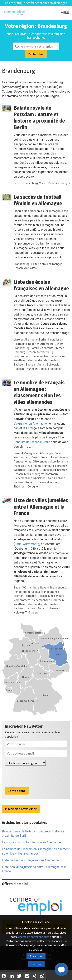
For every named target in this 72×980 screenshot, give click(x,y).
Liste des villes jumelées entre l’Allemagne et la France (41, 507)
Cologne (33, 487)
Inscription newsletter (21, 809)
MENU (65, 13)
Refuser (36, 964)
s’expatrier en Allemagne (30, 424)
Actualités (30, 268)
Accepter (36, 956)
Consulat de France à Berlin (32, 442)
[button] (61, 969)
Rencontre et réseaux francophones (36, 592)
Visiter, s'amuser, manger (55, 183)
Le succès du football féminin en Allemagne (38, 200)
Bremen (59, 348)
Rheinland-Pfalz (37, 360)
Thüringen (31, 369)
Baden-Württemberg (41, 344)
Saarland (54, 360)
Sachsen (19, 365)
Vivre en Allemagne (26, 340)
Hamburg (19, 352)
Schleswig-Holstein (47, 482)
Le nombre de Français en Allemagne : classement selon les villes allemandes (39, 392)
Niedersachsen (41, 356)
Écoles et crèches (50, 369)
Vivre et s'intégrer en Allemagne (33, 453)
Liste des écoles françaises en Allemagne (41, 285)
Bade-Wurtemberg (27, 544)
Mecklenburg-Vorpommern (41, 474)
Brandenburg (30, 183)
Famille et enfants (42, 348)
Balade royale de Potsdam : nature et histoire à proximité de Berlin (39, 117)
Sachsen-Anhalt (36, 365)
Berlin (17, 183)
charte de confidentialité (34, 937)
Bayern (59, 344)
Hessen (18, 268)
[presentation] (34, 776)
